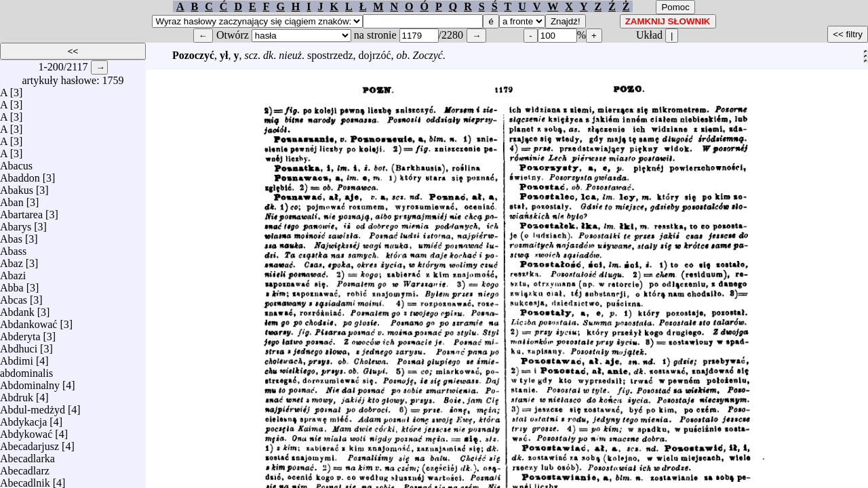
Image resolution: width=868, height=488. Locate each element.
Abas (11, 236)
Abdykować (26, 431)
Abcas (14, 297)
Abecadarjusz (29, 443)
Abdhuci (19, 345)
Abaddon (20, 175)
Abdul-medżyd (33, 406)
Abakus (17, 187)
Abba (12, 284)
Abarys (16, 223)
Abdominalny (30, 382)
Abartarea (21, 211)
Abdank (17, 309)
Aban (12, 199)
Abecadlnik (25, 480)
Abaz (12, 260)
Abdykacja (23, 419)
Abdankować (28, 321)
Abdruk (17, 394)
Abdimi (17, 358)
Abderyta (20, 333)
